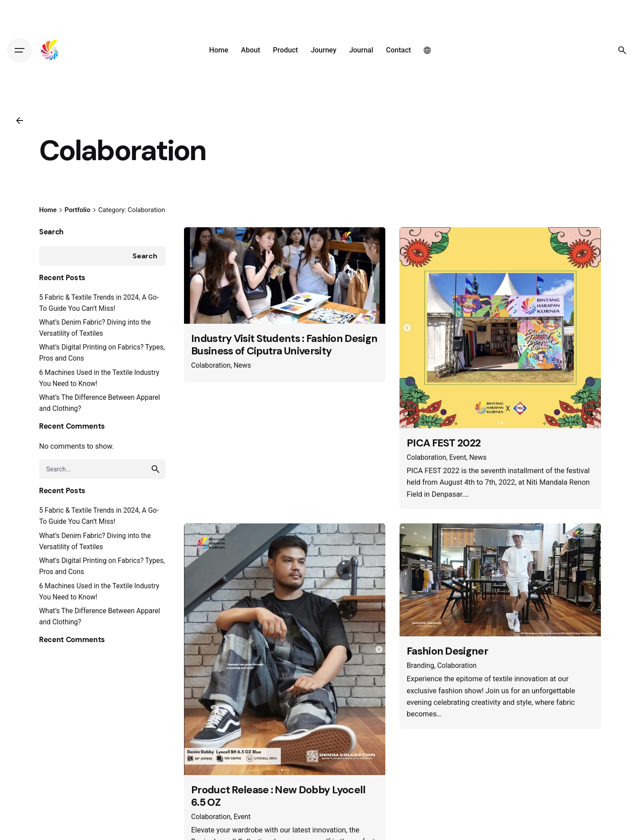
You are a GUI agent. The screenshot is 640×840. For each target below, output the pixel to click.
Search (51, 232)
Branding (420, 666)
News (242, 366)
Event (458, 458)
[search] (156, 469)
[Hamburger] (20, 50)
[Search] (622, 50)
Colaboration (211, 366)
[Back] (20, 121)
